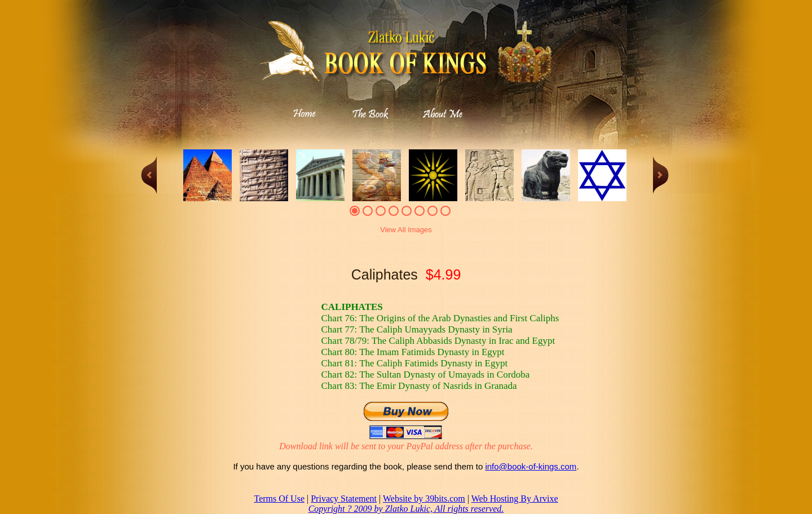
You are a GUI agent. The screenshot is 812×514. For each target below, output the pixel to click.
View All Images (406, 230)
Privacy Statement (344, 499)
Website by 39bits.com (424, 499)
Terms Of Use (279, 499)
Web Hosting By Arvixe (515, 499)
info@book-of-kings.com (531, 466)
